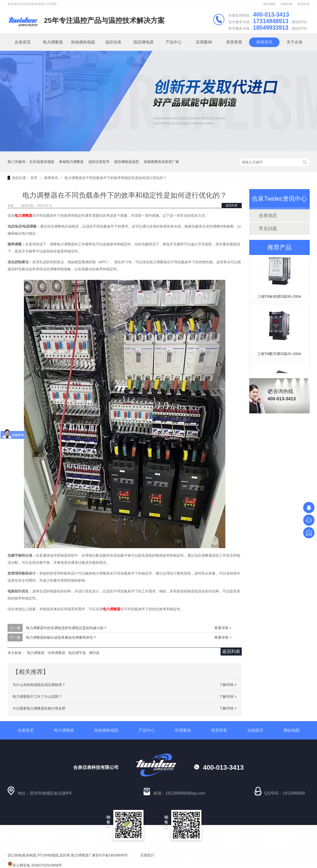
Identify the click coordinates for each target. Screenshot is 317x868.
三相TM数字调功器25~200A (279, 355)
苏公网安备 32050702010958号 (35, 865)
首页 (34, 178)
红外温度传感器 (42, 162)
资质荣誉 (234, 42)
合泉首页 (22, 42)
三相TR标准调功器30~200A (279, 297)
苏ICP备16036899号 (112, 855)
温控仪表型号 (99, 162)
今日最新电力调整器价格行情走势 (39, 708)
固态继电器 (143, 42)
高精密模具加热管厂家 (161, 162)
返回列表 (232, 205)
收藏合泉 (287, 4)
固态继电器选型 (127, 162)
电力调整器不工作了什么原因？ (37, 697)
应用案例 (204, 42)
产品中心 (173, 42)
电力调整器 (53, 42)
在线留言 (255, 730)
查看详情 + (223, 628)
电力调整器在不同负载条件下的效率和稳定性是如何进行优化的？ (116, 178)
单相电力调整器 (71, 162)
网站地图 (269, 4)
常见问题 (268, 229)
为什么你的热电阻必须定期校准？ (39, 685)
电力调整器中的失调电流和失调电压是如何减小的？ (66, 628)
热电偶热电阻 (83, 42)
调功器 (94, 653)
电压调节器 (77, 653)
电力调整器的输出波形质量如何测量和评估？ (61, 637)
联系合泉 (304, 4)
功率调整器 (56, 653)
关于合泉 (294, 42)
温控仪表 (113, 42)
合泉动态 (268, 215)
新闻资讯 (264, 42)
